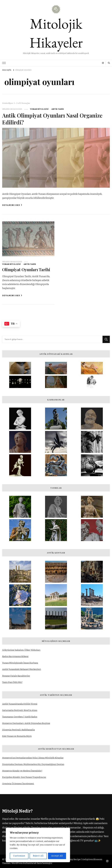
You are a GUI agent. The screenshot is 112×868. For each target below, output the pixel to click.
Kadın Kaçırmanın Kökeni (15, 656)
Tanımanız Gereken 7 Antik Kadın (20, 717)
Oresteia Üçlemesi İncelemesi (18, 784)
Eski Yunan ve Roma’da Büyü (17, 736)
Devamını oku (12, 205)
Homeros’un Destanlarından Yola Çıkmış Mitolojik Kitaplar (33, 758)
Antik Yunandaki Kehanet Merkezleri (22, 669)
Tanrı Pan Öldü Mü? (12, 682)
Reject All (38, 856)
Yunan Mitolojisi (39, 109)
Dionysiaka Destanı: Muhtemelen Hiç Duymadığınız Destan (33, 764)
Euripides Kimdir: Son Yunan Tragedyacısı (24, 777)
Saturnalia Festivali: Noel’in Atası (20, 710)
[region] (38, 845)
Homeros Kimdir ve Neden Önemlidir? (22, 771)
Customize (19, 856)
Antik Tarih (58, 109)
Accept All (57, 856)
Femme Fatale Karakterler (16, 676)
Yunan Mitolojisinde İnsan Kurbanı (20, 663)
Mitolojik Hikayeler (56, 33)
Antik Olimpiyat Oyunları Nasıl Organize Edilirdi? (53, 119)
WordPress (17, 863)
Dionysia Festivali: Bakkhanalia (19, 730)
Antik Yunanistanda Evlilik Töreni (20, 704)
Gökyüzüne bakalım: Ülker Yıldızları (21, 650)
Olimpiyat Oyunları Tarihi (27, 269)
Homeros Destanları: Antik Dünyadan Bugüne (26, 723)
